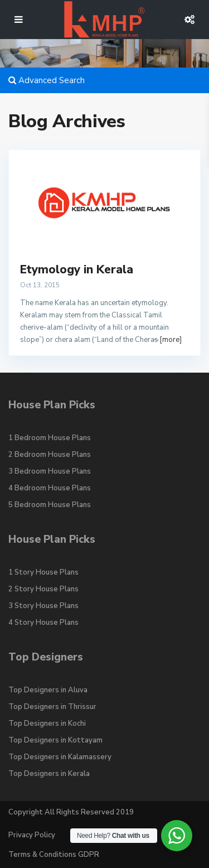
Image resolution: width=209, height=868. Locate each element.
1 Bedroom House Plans (50, 438)
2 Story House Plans (43, 589)
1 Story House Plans (43, 572)
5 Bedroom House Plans (50, 505)
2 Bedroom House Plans (50, 455)
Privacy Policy (32, 835)
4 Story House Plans (43, 623)
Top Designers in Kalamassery (60, 757)
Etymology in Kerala (77, 269)
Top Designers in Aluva (48, 690)
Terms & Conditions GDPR (54, 855)
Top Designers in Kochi (47, 724)
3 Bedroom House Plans (50, 471)
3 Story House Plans (43, 606)
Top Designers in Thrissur (52, 707)
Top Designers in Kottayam (55, 740)
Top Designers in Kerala (49, 774)
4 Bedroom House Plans (50, 488)
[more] (171, 340)
